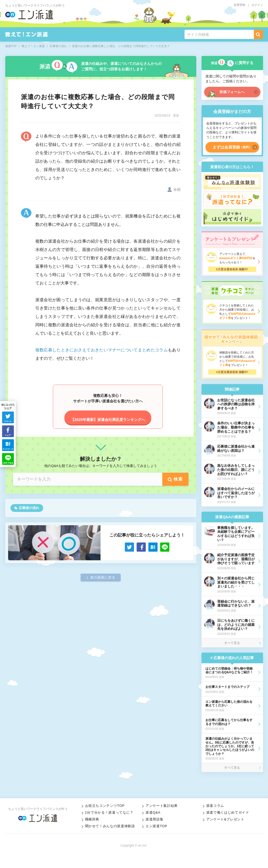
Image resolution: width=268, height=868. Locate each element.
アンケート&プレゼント (225, 819)
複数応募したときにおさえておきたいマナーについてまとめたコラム (102, 350)
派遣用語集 (154, 819)
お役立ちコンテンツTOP (105, 806)
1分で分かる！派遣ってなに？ (109, 812)
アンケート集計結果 (162, 806)
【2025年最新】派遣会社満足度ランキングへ (108, 420)
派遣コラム (215, 806)
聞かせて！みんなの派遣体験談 (110, 826)
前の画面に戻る (103, 577)
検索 (178, 479)
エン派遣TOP (156, 826)
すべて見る (232, 643)
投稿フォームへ (232, 92)
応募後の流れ (29, 508)
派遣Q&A (153, 812)
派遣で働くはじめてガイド (228, 812)
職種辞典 (92, 819)
